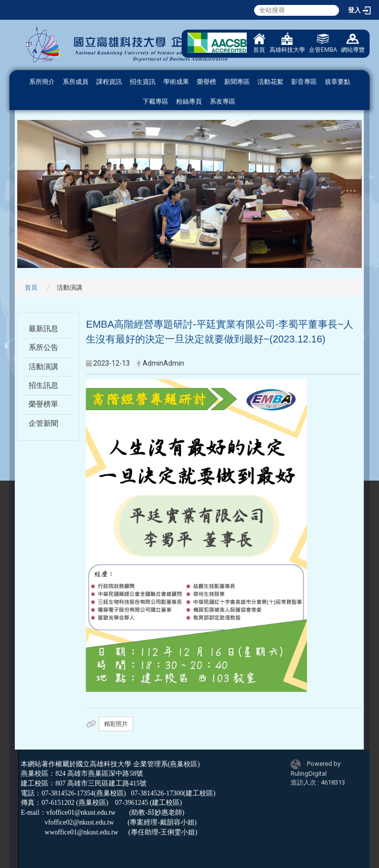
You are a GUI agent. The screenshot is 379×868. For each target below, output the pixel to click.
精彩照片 (116, 724)
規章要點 (338, 82)
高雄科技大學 (287, 43)
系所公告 (43, 347)
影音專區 (304, 82)
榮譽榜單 (43, 404)
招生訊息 (43, 385)
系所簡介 (42, 82)
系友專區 (223, 101)
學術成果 (176, 82)
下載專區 (155, 101)
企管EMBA (323, 43)
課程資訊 (109, 82)
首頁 (259, 43)
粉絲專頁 (189, 101)
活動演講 (43, 367)
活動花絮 (270, 82)
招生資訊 (143, 82)
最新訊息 (43, 329)
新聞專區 (237, 82)
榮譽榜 (207, 82)
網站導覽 (353, 43)
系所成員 (76, 82)
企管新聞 (43, 423)
